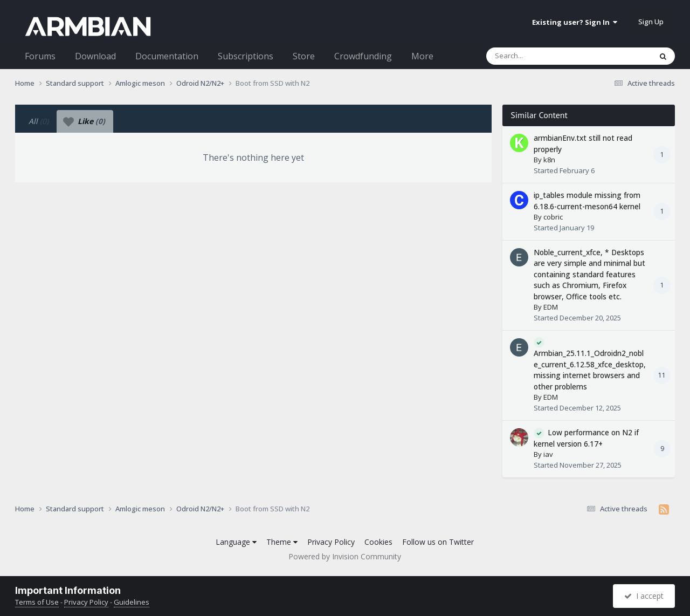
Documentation (167, 56)
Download (95, 56)
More (422, 56)
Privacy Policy (331, 542)
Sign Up (651, 22)
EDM (551, 307)
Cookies (378, 542)
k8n (549, 160)
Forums (40, 56)
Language (236, 542)
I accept (644, 596)
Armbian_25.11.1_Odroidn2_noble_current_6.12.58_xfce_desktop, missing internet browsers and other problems (590, 370)
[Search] (541, 56)
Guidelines (132, 602)
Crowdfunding (363, 56)
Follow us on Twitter (438, 542)
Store (304, 56)
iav (548, 454)
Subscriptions (246, 56)
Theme (282, 542)
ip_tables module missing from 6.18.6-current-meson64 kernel (587, 201)
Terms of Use (37, 602)
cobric (553, 217)
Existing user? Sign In (575, 22)
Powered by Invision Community (345, 556)
